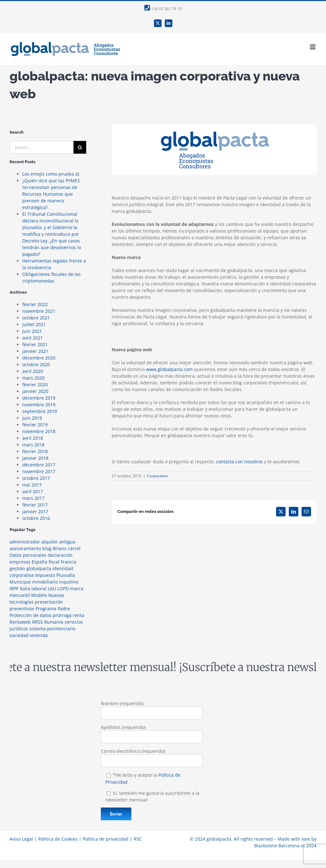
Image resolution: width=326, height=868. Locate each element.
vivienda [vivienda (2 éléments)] (39, 635)
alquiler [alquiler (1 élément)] (50, 542)
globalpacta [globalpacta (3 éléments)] (39, 568)
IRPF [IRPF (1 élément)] (14, 588)
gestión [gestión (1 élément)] (17, 568)
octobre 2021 (36, 318)
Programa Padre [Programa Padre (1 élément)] (53, 609)
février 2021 (35, 344)
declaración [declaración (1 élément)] (60, 555)
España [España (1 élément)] (40, 562)
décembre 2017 (39, 465)
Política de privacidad (106, 839)
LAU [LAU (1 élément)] (52, 588)
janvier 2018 (35, 458)
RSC (138, 839)
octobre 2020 (36, 364)
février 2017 (35, 505)
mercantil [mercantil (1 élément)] (20, 595)
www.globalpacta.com (169, 369)
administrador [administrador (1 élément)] (25, 542)
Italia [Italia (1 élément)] (25, 588)
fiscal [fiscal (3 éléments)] (54, 562)
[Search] (80, 147)
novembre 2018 (39, 431)
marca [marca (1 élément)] (77, 588)
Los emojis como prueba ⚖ (51, 174)
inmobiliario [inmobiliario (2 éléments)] (45, 582)
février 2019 (35, 425)
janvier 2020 (35, 391)
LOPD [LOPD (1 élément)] (63, 588)
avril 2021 (33, 338)
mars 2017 (33, 498)
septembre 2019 (40, 411)
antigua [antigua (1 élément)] (67, 542)
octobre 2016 (36, 518)
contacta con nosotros (239, 462)
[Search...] (42, 147)
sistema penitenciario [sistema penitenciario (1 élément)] (52, 629)
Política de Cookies (58, 839)
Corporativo (157, 476)
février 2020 (35, 385)
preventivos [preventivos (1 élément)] (22, 609)
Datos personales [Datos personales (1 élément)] (28, 555)
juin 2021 (32, 331)
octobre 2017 (36, 478)
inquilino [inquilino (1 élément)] (69, 582)
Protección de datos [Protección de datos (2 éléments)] (31, 615)
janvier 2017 (35, 511)
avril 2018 (33, 438)
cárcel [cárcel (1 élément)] (74, 548)
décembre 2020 (39, 358)
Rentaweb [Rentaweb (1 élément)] (20, 622)
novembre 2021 (39, 311)
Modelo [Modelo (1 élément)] (39, 595)
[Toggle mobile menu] (313, 47)
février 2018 (35, 451)
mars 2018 (33, 445)
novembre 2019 (39, 405)
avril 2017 (33, 491)
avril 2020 (33, 371)
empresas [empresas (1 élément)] (20, 562)
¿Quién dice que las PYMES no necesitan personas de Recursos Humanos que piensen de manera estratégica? (51, 194)
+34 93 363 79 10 (163, 9)
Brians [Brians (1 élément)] (60, 548)
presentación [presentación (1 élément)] (49, 602)
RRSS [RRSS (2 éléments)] (38, 622)
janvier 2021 (35, 351)
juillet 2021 (34, 324)
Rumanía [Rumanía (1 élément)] (54, 622)
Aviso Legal (21, 839)
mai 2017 (32, 485)
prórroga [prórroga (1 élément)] (62, 615)
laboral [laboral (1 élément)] (39, 588)
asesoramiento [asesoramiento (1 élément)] (25, 548)
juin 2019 (32, 418)
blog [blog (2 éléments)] (47, 548)
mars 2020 (33, 378)
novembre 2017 (39, 471)
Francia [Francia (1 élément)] (69, 562)
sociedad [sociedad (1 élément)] (19, 635)
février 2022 (35, 304)
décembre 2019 (39, 398)
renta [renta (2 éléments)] (79, 615)
